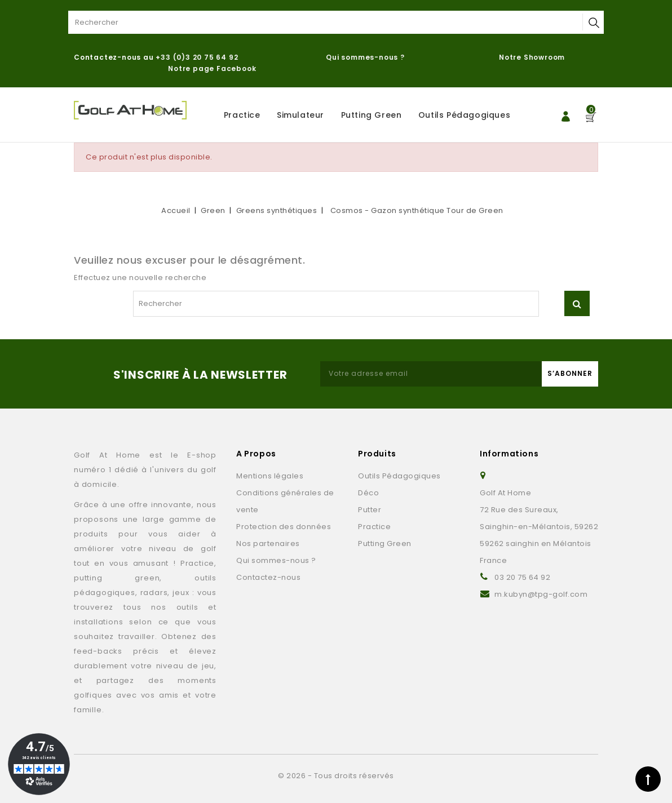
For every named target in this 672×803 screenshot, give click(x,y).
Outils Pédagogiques (464, 115)
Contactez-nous (268, 577)
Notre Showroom (533, 57)
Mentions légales (270, 476)
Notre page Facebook (212, 68)
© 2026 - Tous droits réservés (336, 776)
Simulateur (300, 115)
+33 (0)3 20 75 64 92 (197, 57)
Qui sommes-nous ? (365, 57)
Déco (368, 493)
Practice (242, 115)
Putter (370, 510)
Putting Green (372, 115)
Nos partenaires (268, 544)
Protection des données (284, 527)
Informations (509, 454)
